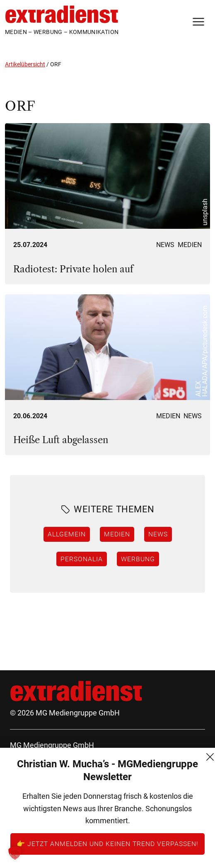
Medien (190, 245)
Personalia (82, 559)
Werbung (138, 559)
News (165, 245)
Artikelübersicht (25, 64)
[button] (15, 853)
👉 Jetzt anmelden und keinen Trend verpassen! (107, 844)
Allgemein (67, 534)
